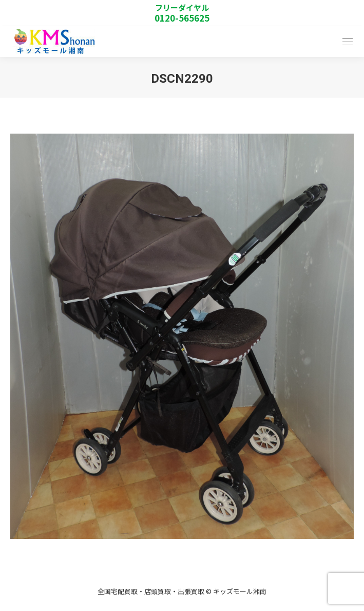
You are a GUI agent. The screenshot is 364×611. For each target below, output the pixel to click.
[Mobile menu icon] (348, 42)
